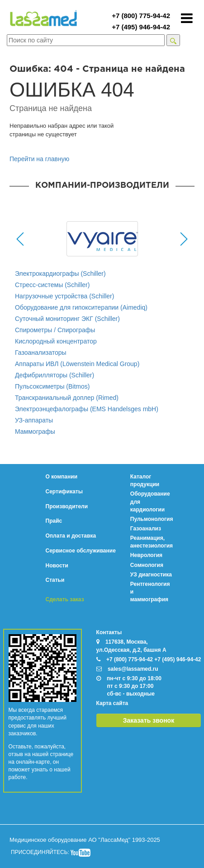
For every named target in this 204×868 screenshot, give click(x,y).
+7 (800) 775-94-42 (141, 16)
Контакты (109, 632)
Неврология (146, 555)
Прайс (54, 521)
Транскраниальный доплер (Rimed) (67, 398)
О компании (62, 477)
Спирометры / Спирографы (55, 330)
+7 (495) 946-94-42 (141, 27)
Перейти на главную (39, 159)
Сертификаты (64, 492)
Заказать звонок (149, 720)
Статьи (55, 580)
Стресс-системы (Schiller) (52, 285)
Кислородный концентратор (56, 341)
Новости (57, 566)
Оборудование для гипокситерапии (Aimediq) (81, 307)
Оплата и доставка (71, 536)
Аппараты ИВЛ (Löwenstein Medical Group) (77, 364)
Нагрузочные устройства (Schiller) (64, 296)
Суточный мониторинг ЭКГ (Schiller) (67, 319)
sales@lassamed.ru (133, 669)
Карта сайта (112, 703)
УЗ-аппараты (34, 420)
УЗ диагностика (151, 575)
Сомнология (147, 565)
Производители (67, 506)
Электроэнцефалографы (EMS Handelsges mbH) (87, 409)
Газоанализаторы (41, 353)
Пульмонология (152, 519)
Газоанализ (146, 529)
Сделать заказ (65, 599)
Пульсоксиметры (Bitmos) (52, 386)
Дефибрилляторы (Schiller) (55, 375)
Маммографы (35, 432)
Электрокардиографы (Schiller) (60, 274)
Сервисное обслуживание (81, 551)
